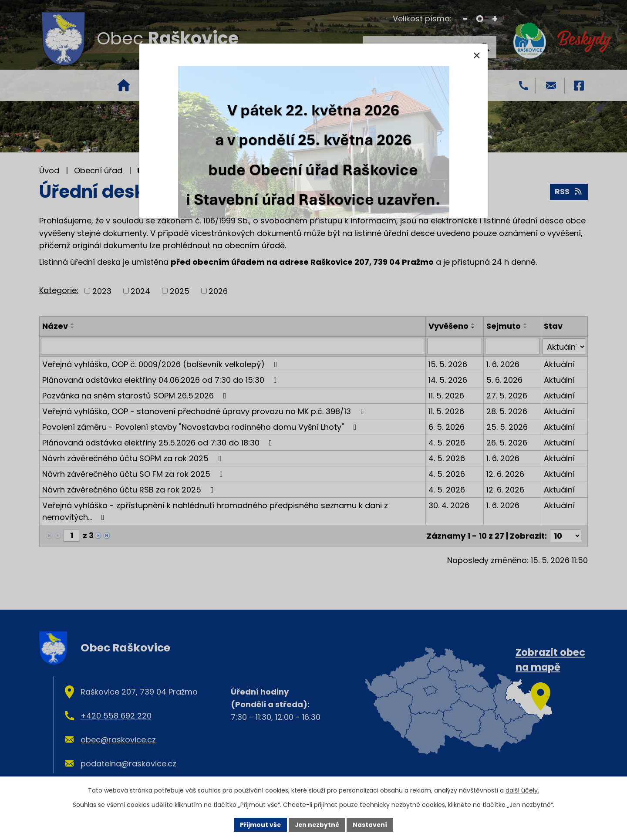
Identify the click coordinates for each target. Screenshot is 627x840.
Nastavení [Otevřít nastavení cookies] (371, 824)
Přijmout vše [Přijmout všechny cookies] (259, 824)
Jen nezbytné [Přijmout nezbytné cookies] (317, 824)
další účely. (522, 790)
